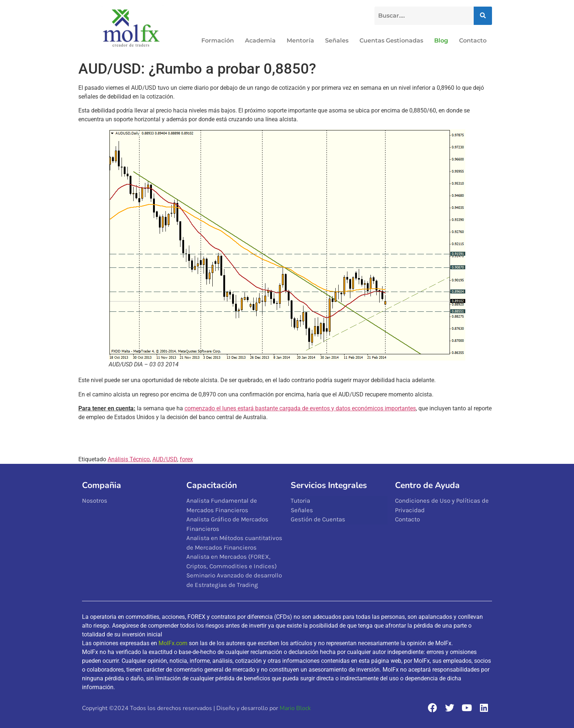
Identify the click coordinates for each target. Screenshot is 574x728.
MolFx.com (173, 643)
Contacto (473, 40)
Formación (218, 40)
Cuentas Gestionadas (391, 40)
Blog (441, 40)
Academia (260, 40)
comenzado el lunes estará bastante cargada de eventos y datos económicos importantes (300, 408)
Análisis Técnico (129, 459)
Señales (337, 40)
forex (186, 459)
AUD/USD (165, 459)
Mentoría (300, 40)
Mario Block (295, 708)
